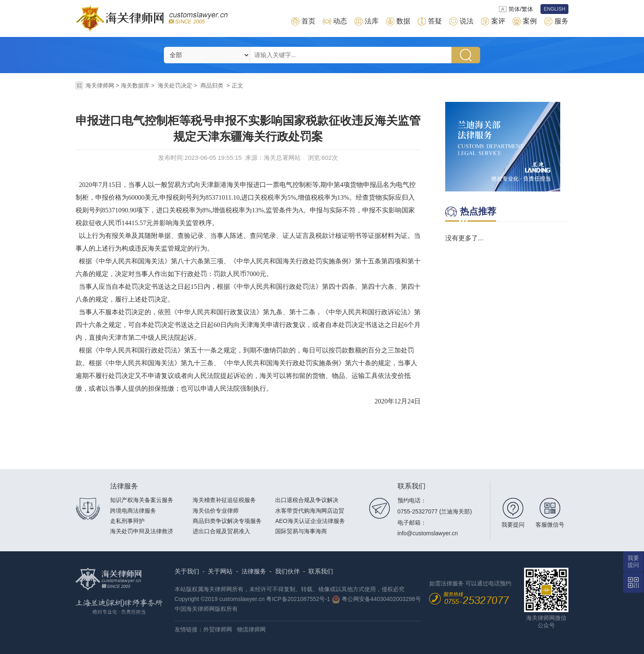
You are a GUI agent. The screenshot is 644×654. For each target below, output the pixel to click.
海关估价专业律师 (216, 511)
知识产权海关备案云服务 (142, 500)
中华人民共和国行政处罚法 (276, 287)
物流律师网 (251, 629)
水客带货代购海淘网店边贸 (310, 511)
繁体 (527, 9)
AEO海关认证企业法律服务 (310, 521)
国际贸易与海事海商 (301, 531)
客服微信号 (550, 525)
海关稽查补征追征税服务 (224, 500)
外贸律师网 (218, 629)
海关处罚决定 (175, 85)
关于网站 (220, 571)
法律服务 (254, 571)
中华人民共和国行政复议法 (217, 312)
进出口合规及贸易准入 (221, 531)
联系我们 (321, 571)
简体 (514, 9)
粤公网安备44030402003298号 (381, 599)
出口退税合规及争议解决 (307, 500)
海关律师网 (100, 85)
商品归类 (212, 85)
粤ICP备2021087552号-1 (298, 599)
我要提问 (513, 525)
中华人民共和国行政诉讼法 (368, 312)
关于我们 (187, 571)
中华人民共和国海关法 (131, 261)
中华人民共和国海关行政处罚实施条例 (292, 261)
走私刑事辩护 (127, 521)
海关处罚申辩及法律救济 (142, 531)
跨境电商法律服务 (133, 511)
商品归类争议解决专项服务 (227, 521)
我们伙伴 (287, 571)
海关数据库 (135, 85)
